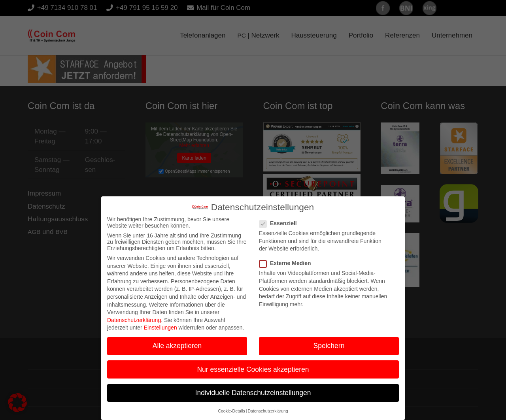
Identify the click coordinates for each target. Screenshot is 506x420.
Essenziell (280, 219)
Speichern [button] (329, 341)
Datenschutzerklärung (134, 315)
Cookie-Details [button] (231, 407)
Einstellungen (160, 323)
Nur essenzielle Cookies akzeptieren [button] (253, 365)
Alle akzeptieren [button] (177, 341)
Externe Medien (287, 259)
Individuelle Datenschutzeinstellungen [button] (253, 388)
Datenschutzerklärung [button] (268, 407)
